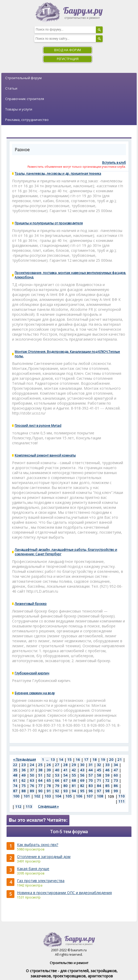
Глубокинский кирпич (32, 673)
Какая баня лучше (33, 869)
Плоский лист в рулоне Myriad (38, 426)
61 (15, 780)
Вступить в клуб (114, 163)
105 (69, 796)
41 (65, 770)
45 (99, 770)
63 (32, 780)
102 (37, 796)
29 (74, 765)
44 (91, 770)
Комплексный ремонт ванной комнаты (45, 455)
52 (49, 775)
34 (116, 765)
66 (57, 780)
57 (91, 775)
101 (27, 796)
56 (82, 775)
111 (122, 801)
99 (116, 791)
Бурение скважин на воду (35, 693)
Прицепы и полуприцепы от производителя (49, 223)
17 (86, 760)
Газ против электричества (41, 881)
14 (61, 760)
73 (116, 780)
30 (82, 765)
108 (100, 796)
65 (49, 780)
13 (53, 760)
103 (48, 796)
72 (107, 780)
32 (99, 765)
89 (32, 791)
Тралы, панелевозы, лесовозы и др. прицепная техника (58, 174)
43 (82, 770)
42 (74, 770)
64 (40, 780)
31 (91, 765)
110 (122, 796)
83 (91, 786)
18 (95, 760)
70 (91, 780)
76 (32, 786)
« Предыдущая (24, 759)
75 (24, 786)
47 (116, 770)
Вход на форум (68, 50)
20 (111, 760)
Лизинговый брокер (31, 604)
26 (49, 765)
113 (29, 807)
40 (57, 770)
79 (57, 786)
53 (57, 775)
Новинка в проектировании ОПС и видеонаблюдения (64, 893)
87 (15, 791)
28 (65, 765)
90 (40, 791)
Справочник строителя (25, 99)
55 (74, 775)
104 (58, 796)
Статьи (11, 88)
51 (40, 775)
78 (49, 786)
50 (32, 775)
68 (74, 780)
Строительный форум (23, 78)
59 (107, 775)
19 (103, 760)
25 (40, 765)
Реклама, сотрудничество (27, 120)
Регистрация (68, 59)
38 (40, 770)
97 (99, 791)
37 (32, 770)
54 (65, 775)
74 (15, 786)
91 (49, 791)
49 (24, 775)
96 (91, 791)
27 (57, 765)
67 (65, 780)
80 (65, 786)
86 (116, 786)
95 (82, 791)
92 (57, 791)
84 (99, 786)
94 (74, 791)
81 (74, 786)
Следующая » (48, 806)
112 (18, 807)
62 (24, 780)
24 (32, 765)
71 (99, 780)
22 (15, 765)
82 (82, 786)
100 (16, 796)
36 (24, 770)
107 (90, 796)
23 (24, 765)
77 (40, 786)
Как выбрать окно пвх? (38, 845)
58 (99, 775)
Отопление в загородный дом (44, 857)
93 (65, 791)
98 (107, 791)
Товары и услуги (19, 109)
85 (107, 786)
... (47, 760)
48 (15, 775)
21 (120, 760)
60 (116, 775)
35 (15, 770)
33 (107, 765)
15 (69, 760)
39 (49, 770)
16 (78, 760)
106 (79, 796)
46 (107, 770)
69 (82, 780)
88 (24, 791)
